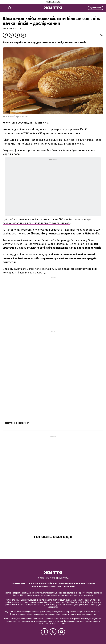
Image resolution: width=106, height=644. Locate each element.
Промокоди (69, 587)
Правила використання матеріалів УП (77, 583)
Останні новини (17, 423)
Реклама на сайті (19, 583)
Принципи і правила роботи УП (46, 587)
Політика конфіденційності (43, 583)
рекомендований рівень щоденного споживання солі (36, 223)
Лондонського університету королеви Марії (59, 129)
